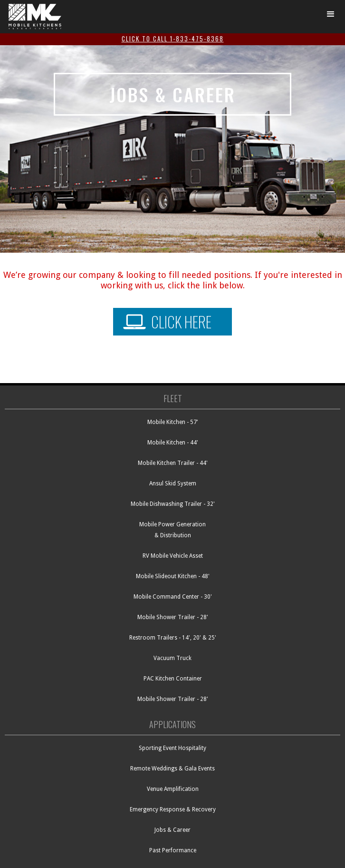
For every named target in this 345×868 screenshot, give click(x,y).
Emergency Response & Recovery (173, 809)
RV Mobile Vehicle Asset (173, 556)
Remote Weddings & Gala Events (172, 769)
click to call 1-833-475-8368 (173, 39)
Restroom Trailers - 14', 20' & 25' (173, 638)
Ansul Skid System (173, 483)
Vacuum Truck (172, 658)
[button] (331, 14)
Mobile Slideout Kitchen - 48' (173, 576)
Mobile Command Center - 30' (173, 597)
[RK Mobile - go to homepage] (33, 17)
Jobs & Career (172, 830)
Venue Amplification (173, 789)
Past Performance (173, 850)
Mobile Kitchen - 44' (173, 443)
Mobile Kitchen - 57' (173, 422)
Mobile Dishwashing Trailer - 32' (173, 504)
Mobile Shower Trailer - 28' (173, 617)
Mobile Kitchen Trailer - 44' (173, 463)
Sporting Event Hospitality (172, 748)
